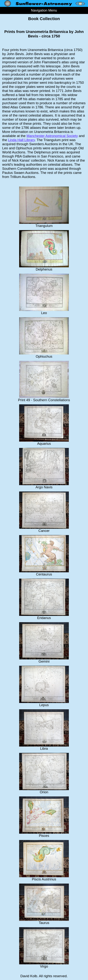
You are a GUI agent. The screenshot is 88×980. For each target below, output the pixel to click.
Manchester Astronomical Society (52, 136)
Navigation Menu (44, 10)
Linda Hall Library (21, 140)
